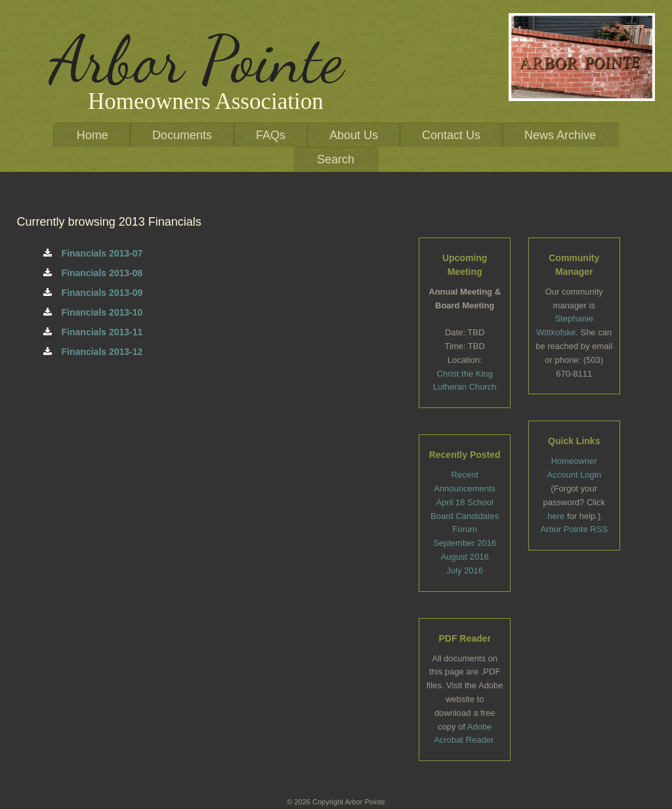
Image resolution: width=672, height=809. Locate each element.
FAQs (271, 135)
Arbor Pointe (197, 60)
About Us (354, 135)
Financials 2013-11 (93, 332)
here (556, 516)
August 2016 (465, 557)
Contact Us (451, 135)
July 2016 (465, 570)
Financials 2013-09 (93, 293)
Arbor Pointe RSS (574, 529)
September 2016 (465, 543)
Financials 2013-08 (93, 273)
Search (336, 159)
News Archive (560, 135)
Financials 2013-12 (93, 352)
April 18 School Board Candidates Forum (465, 516)
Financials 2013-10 (93, 312)
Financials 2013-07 (93, 253)
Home (93, 135)
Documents (182, 135)
